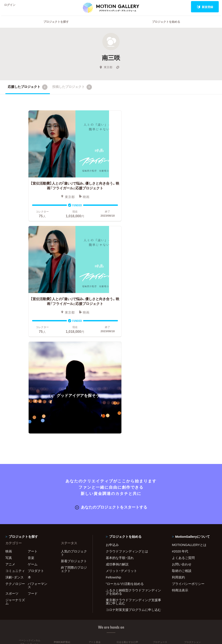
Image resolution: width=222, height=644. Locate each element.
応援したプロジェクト (28, 93)
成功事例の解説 (117, 435)
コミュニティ (15, 441)
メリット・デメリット (121, 441)
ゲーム (33, 435)
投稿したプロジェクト (72, 93)
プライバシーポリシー (188, 454)
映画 (9, 422)
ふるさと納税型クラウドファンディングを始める (133, 462)
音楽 (31, 428)
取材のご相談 (182, 441)
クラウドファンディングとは (127, 422)
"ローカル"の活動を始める (125, 454)
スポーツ (12, 464)
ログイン (12, 7)
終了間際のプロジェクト (74, 440)
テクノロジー (15, 454)
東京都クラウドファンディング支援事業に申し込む (133, 472)
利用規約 (178, 448)
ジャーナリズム (15, 472)
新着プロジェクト (74, 431)
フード (33, 464)
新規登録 (205, 7)
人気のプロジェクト (74, 423)
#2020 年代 (180, 422)
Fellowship (113, 448)
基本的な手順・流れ (120, 428)
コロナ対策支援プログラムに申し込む (133, 480)
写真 (9, 428)
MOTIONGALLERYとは (189, 415)
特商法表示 (180, 461)
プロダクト (36, 441)
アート (33, 422)
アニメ (10, 435)
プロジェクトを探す (56, 27)
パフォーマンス (38, 456)
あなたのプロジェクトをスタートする (111, 378)
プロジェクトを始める (166, 27)
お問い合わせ (182, 435)
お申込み (112, 415)
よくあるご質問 (183, 428)
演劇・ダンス (15, 448)
